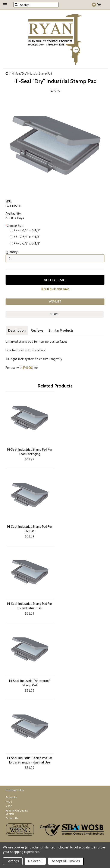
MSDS (9, 806)
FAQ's (9, 802)
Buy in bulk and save (55, 289)
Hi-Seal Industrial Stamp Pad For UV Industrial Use (30, 606)
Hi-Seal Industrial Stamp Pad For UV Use (30, 529)
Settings (13, 861)
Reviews (37, 330)
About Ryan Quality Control (17, 812)
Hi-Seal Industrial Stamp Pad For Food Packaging (30, 452)
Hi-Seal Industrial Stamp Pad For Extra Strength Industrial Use (30, 760)
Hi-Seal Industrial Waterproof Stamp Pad (30, 683)
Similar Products (61, 330)
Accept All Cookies (66, 861)
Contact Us (12, 818)
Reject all (35, 861)
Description (17, 330)
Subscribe (11, 797)
